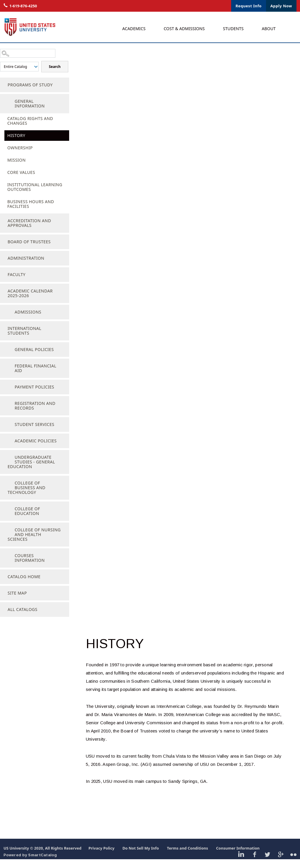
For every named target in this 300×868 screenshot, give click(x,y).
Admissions (28, 321)
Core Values (21, 181)
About (269, 29)
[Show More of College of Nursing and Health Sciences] (7, 538)
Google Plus (281, 863)
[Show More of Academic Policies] (7, 449)
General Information (30, 112)
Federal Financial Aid (35, 377)
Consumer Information (238, 857)
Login (191, 6)
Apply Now (281, 6)
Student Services (34, 433)
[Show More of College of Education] (7, 517)
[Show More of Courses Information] (7, 564)
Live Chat (169, 6)
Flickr (293, 863)
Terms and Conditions (187, 857)
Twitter (267, 863)
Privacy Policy (102, 857)
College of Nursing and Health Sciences (34, 543)
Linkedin (241, 863)
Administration (26, 267)
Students (233, 29)
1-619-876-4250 (23, 6)
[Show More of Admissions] (7, 320)
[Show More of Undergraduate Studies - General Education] (7, 465)
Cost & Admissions (184, 29)
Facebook (254, 863)
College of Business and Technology (27, 496)
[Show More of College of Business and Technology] (7, 491)
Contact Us (215, 6)
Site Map (17, 602)
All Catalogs (23, 618)
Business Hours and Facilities (31, 213)
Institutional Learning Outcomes (35, 196)
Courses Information (30, 567)
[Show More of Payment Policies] (7, 395)
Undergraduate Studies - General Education (31, 471)
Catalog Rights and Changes (30, 130)
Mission (17, 169)
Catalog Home (24, 585)
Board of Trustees (29, 250)
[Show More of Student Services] (7, 432)
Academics (134, 29)
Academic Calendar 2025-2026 (30, 302)
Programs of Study (30, 94)
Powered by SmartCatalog (30, 864)
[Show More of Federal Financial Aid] (7, 374)
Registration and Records (35, 414)
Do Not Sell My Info (141, 857)
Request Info (249, 6)
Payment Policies (34, 396)
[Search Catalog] (28, 54)
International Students (24, 339)
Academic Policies (36, 450)
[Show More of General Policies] (7, 357)
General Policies (34, 358)
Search (13, 76)
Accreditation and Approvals (29, 232)
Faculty (17, 283)
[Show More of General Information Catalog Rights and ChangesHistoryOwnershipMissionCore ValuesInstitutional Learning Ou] (7, 109)
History (16, 144)
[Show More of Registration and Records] (7, 411)
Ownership (20, 156)
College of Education (27, 520)
